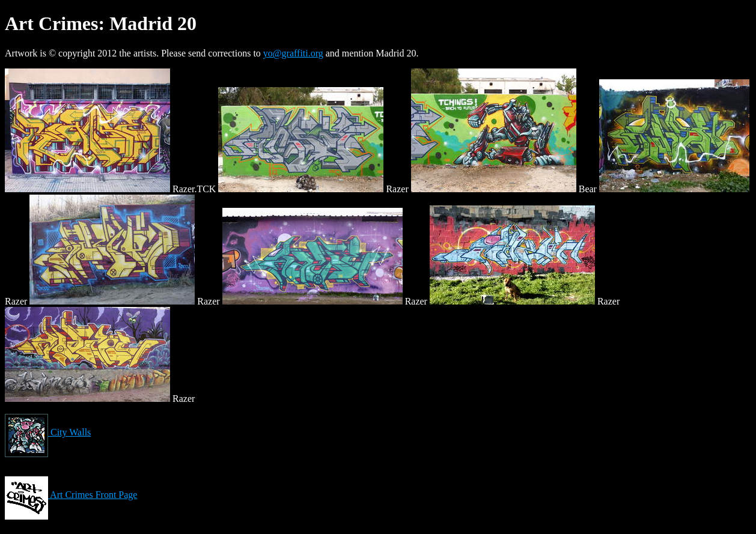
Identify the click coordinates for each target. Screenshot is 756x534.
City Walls (48, 432)
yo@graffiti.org (293, 53)
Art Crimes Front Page (71, 495)
